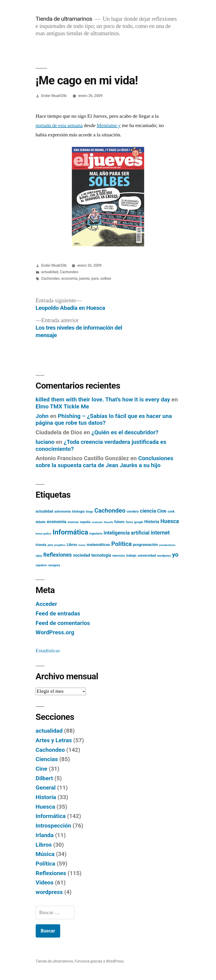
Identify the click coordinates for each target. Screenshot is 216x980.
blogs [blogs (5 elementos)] (89, 512)
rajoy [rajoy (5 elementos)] (39, 556)
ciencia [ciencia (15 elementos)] (148, 511)
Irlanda (45, 835)
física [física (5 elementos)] (129, 522)
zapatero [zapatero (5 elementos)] (41, 565)
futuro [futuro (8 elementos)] (119, 522)
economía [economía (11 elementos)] (57, 522)
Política (45, 864)
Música (45, 854)
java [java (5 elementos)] (50, 545)
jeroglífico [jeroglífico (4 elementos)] (60, 545)
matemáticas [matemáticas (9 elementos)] (98, 545)
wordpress (49, 892)
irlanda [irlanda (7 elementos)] (41, 545)
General (46, 788)
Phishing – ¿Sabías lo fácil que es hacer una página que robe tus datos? (104, 419)
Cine (42, 769)
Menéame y (109, 125)
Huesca (45, 807)
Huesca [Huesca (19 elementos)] (170, 521)
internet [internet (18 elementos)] (160, 533)
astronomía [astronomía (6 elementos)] (63, 511)
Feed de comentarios (63, 623)
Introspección (53, 826)
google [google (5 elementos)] (139, 522)
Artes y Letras (54, 740)
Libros (44, 845)
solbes (106, 278)
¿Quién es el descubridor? (125, 432)
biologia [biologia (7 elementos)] (78, 511)
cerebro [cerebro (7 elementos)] (133, 511)
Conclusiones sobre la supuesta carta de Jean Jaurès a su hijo (105, 462)
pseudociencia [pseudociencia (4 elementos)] (167, 545)
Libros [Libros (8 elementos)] (72, 545)
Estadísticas (48, 651)
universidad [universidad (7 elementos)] (147, 556)
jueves (84, 278)
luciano (45, 442)
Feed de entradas (58, 613)
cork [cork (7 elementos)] (171, 511)
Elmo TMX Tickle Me (62, 406)
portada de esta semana (59, 125)
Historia (46, 797)
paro (95, 278)
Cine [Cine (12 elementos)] (162, 511)
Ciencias (47, 759)
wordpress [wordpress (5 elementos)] (164, 556)
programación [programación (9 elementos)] (145, 545)
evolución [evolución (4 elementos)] (97, 522)
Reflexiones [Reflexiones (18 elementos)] (57, 555)
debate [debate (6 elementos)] (41, 522)
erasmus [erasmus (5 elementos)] (73, 522)
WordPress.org (55, 632)
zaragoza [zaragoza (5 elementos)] (54, 565)
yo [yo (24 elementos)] (175, 555)
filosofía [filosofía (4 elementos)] (108, 522)
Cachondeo (69, 272)
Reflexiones (51, 873)
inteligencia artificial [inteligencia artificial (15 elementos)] (127, 533)
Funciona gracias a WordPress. (100, 961)
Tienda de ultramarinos (64, 19)
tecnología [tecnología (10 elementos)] (101, 555)
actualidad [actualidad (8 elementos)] (44, 511)
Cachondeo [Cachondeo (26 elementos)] (110, 511)
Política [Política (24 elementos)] (121, 544)
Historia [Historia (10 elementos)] (152, 522)
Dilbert (44, 778)
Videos (45, 882)
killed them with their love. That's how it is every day (103, 399)
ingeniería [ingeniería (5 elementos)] (96, 534)
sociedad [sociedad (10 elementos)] (82, 555)
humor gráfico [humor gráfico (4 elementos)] (44, 534)
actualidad (50, 272)
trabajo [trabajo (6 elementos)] (131, 556)
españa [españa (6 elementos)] (85, 522)
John (42, 416)
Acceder (46, 604)
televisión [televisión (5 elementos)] (119, 556)
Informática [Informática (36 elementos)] (70, 532)
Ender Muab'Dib (54, 96)
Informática (51, 816)
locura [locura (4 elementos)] (82, 545)
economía (69, 278)
